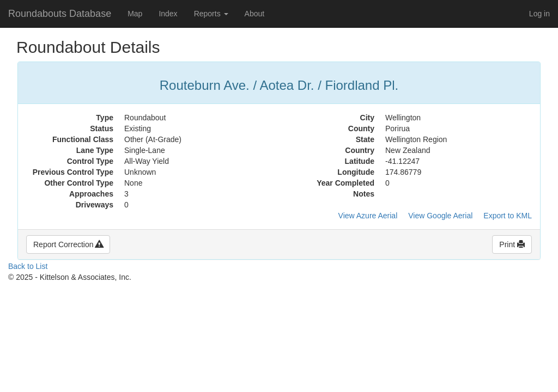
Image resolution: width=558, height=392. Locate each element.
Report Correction (68, 244)
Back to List (28, 266)
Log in (539, 14)
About (255, 14)
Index (168, 14)
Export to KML (508, 216)
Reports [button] (211, 14)
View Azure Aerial (368, 216)
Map (135, 14)
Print (512, 244)
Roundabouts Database (60, 14)
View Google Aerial (440, 216)
